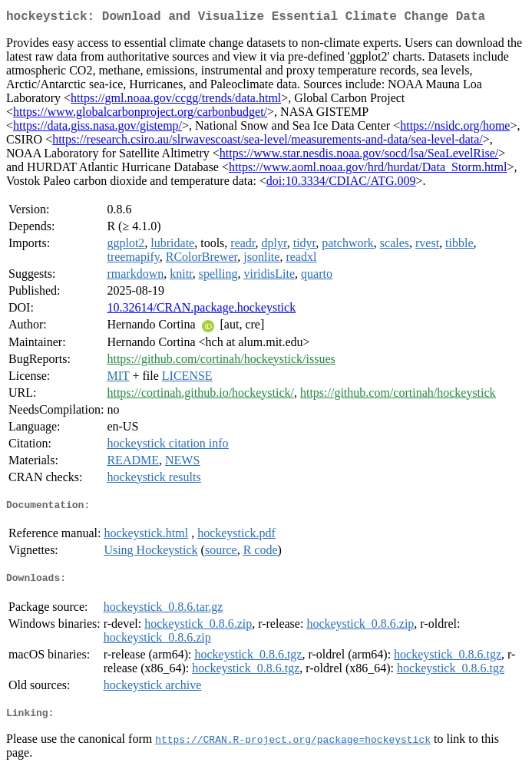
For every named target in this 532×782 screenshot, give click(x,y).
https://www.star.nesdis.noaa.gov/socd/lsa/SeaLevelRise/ (359, 156)
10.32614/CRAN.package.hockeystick (201, 310)
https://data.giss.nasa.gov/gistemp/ (97, 129)
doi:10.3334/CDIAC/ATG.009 (341, 184)
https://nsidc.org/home (455, 129)
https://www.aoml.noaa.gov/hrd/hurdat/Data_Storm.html (368, 170)
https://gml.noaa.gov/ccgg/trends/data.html (176, 101)
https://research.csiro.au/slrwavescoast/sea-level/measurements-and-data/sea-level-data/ (268, 142)
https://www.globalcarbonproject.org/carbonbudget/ (140, 115)
